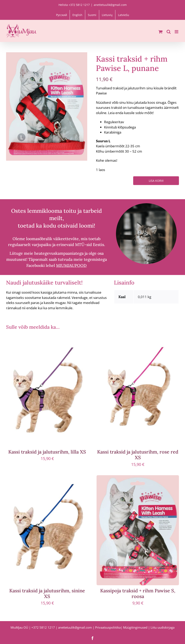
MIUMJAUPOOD (71, 265)
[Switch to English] (77, 15)
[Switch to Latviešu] (124, 15)
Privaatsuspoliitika (108, 627)
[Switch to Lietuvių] (107, 15)
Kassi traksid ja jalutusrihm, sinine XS (47, 593)
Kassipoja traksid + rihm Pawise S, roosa (138, 593)
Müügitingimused (135, 627)
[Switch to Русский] (62, 15)
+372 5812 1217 (43, 627)
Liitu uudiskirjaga (163, 627)
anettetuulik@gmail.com (110, 5)
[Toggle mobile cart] (161, 32)
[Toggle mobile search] (169, 32)
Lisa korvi (156, 181)
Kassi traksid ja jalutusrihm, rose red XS (138, 455)
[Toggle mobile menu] (177, 32)
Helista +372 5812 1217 (74, 5)
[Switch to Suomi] (92, 15)
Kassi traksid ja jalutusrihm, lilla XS (47, 452)
